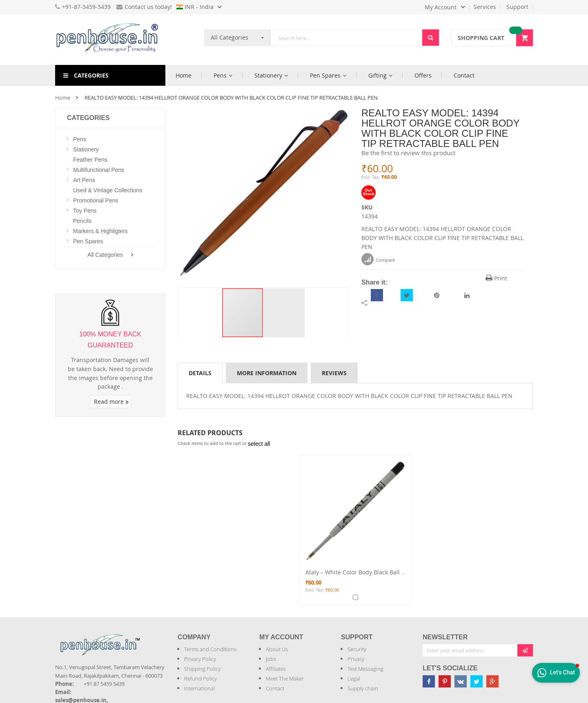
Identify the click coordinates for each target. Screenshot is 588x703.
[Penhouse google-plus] (492, 681)
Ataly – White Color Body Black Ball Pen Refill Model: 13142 (385, 572)
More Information (267, 373)
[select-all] (259, 444)
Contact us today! (144, 7)
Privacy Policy (200, 659)
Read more (111, 402)
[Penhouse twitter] (477, 681)
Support (517, 7)
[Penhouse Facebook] (429, 681)
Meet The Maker (285, 679)
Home (63, 98)
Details (200, 373)
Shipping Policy (202, 669)
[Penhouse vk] (461, 681)
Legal (354, 679)
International (199, 688)
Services (485, 7)
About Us (277, 649)
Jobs (271, 659)
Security (357, 649)
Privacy (356, 659)
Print (496, 278)
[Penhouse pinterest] (445, 681)
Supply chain (363, 688)
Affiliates (276, 669)
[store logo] (110, 40)
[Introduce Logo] (145, 638)
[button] (284, 313)
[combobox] (346, 38)
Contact (275, 688)
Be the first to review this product (408, 153)
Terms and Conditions (210, 649)
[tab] (200, 373)
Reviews (334, 373)
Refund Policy (200, 679)
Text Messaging (365, 669)
